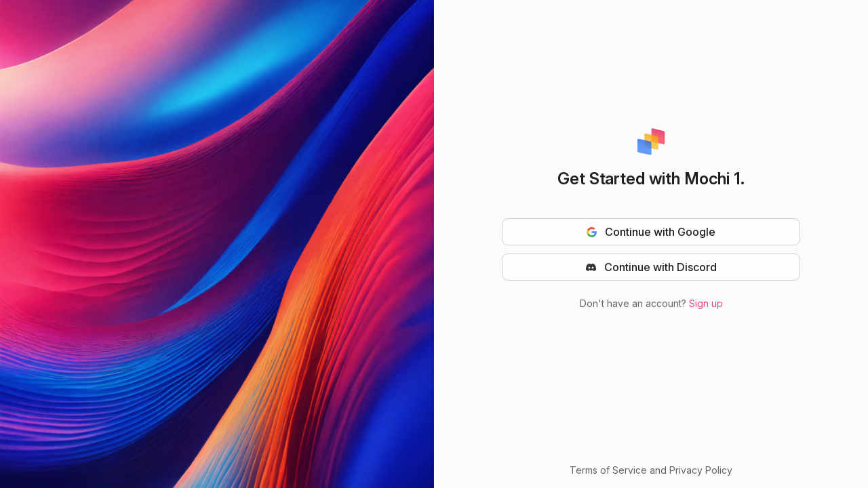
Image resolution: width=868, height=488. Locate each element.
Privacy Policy (701, 470)
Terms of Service (608, 470)
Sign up (706, 303)
